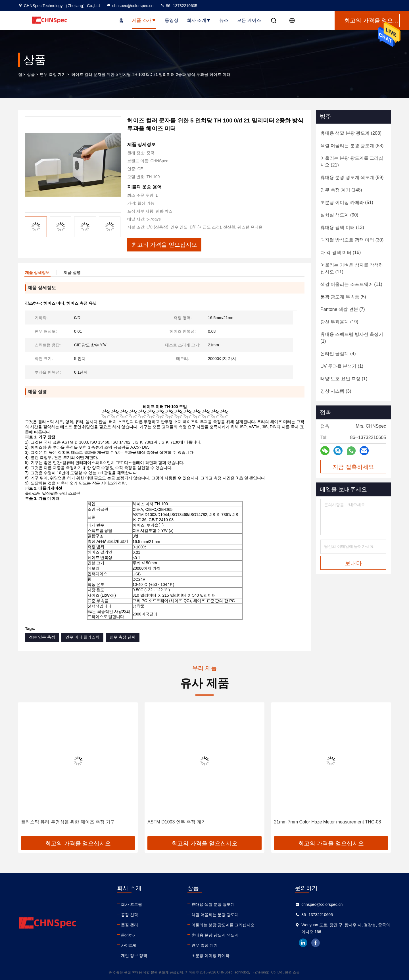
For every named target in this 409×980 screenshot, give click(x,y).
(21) (352, 162)
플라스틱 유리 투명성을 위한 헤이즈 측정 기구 (68, 822)
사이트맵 (129, 945)
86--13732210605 (179, 6)
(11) (352, 268)
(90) (339, 215)
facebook (316, 943)
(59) (352, 177)
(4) (338, 354)
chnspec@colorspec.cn (130, 6)
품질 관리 (130, 925)
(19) (339, 322)
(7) (343, 309)
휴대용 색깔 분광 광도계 (213, 904)
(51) (347, 202)
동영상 (172, 20)
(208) (351, 133)
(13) (342, 227)
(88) (352, 146)
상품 (31, 74)
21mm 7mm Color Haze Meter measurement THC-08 (328, 822)
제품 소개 (144, 20)
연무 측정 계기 (53, 74)
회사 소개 (199, 20)
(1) (352, 338)
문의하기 (129, 935)
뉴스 (224, 20)
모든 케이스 (249, 20)
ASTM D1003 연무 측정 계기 (177, 822)
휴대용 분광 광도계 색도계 (215, 935)
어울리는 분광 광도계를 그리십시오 (223, 925)
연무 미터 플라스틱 (82, 637)
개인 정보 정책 (134, 956)
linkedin (303, 943)
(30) (352, 240)
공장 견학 (130, 915)
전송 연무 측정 (42, 637)
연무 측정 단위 (123, 637)
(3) (336, 391)
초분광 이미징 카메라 (210, 956)
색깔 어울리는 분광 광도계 (215, 915)
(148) (341, 190)
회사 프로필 (132, 904)
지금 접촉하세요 (353, 467)
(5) (343, 297)
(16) (341, 252)
